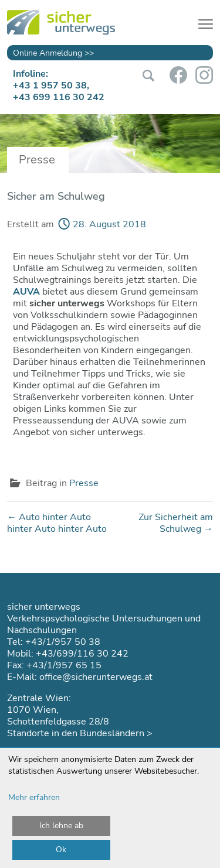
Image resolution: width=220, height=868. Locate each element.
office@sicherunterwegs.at (96, 677)
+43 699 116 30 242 (59, 97)
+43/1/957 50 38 (63, 642)
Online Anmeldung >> (53, 53)
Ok (61, 850)
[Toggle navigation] (206, 22)
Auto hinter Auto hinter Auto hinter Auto (57, 523)
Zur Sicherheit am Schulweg (176, 523)
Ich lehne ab (61, 826)
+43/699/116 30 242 (82, 654)
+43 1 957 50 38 (50, 86)
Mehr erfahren (34, 797)
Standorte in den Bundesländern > (80, 733)
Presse (84, 483)
